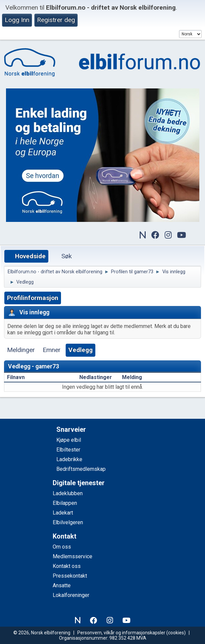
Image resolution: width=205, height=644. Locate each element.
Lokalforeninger (71, 595)
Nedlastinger (96, 377)
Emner (52, 350)
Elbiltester (68, 450)
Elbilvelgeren (68, 522)
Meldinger (21, 350)
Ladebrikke (69, 459)
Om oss (62, 547)
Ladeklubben (68, 493)
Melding (132, 377)
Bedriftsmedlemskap (81, 469)
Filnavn (19, 377)
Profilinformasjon (33, 298)
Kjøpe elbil (69, 440)
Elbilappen (65, 503)
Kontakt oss (67, 566)
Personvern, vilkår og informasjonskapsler (121, 633)
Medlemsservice (72, 556)
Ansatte (62, 585)
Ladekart (63, 513)
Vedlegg (80, 350)
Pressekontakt (70, 576)
